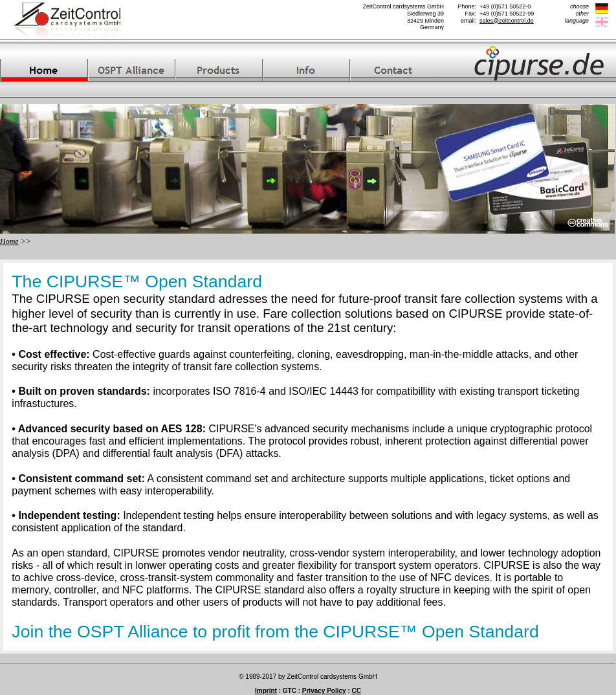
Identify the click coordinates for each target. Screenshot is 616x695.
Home (9, 241)
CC (357, 691)
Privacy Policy (324, 691)
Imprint (266, 691)
